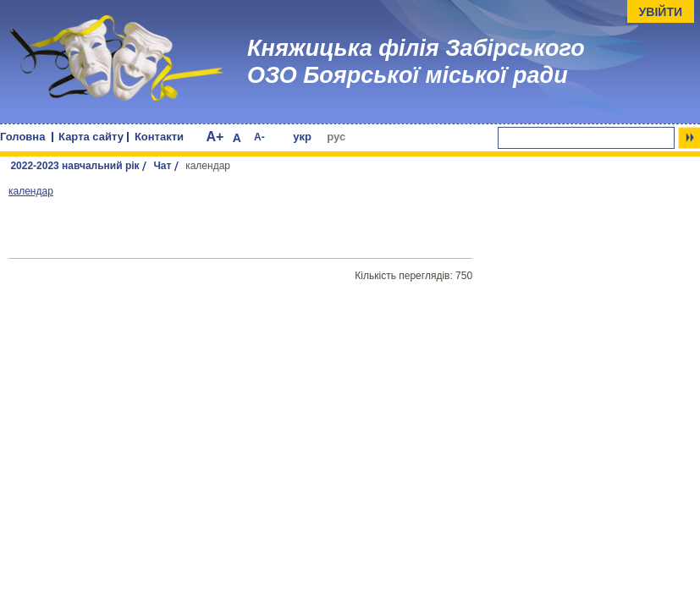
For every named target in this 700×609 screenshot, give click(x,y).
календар (31, 191)
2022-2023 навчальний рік (74, 166)
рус (336, 137)
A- (259, 137)
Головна (22, 137)
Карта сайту (91, 137)
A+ (215, 137)
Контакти (159, 137)
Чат (162, 166)
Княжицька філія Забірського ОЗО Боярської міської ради (416, 62)
